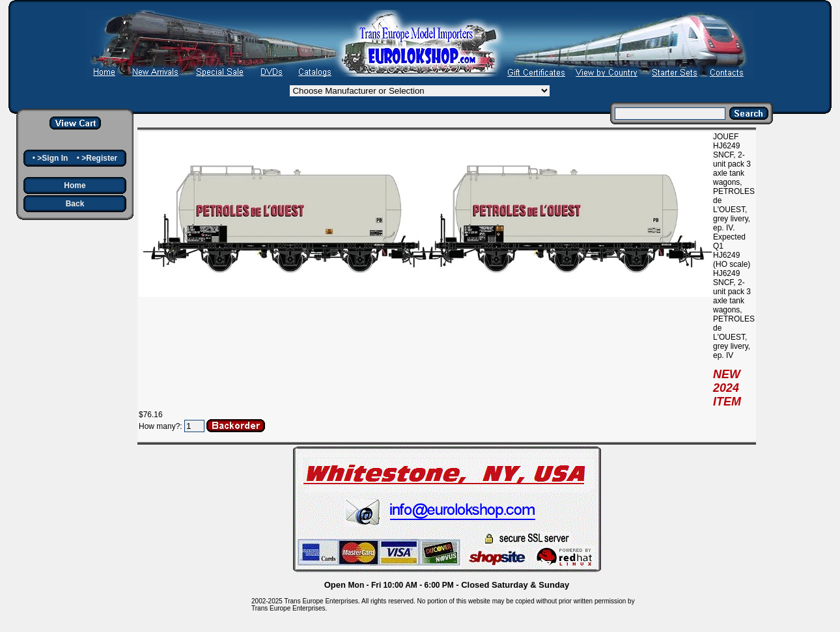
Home (75, 185)
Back (75, 204)
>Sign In (52, 158)
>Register (99, 158)
